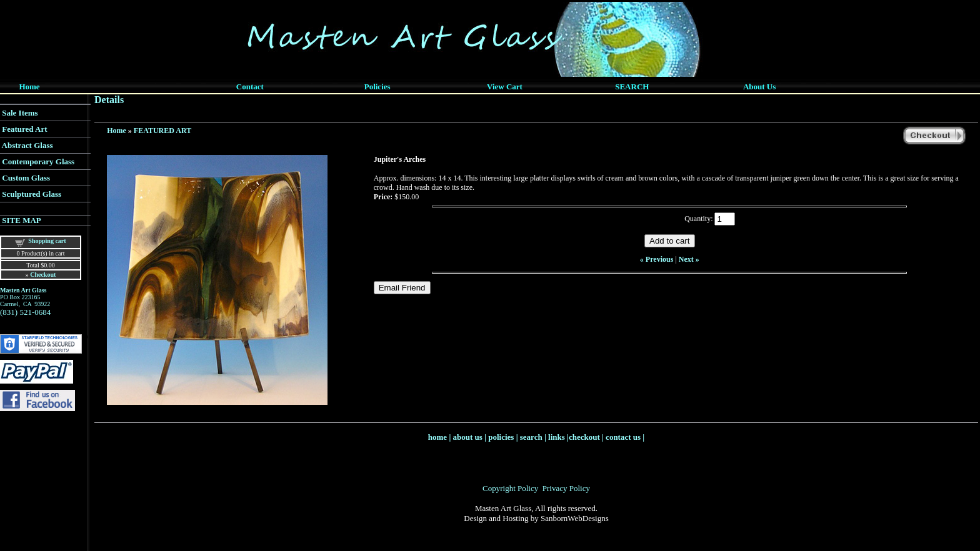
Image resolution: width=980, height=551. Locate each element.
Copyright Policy (510, 488)
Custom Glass (26, 178)
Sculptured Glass (32, 194)
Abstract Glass (27, 145)
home (437, 437)
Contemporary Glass (38, 161)
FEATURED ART (162, 131)
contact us (623, 437)
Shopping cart (47, 241)
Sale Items (20, 113)
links (557, 437)
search (531, 437)
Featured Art (24, 129)
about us (468, 437)
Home (117, 131)
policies (501, 437)
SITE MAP (21, 220)
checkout (584, 437)
